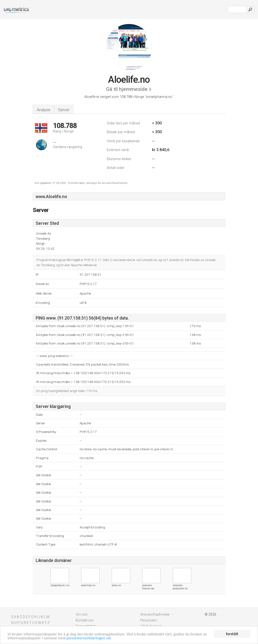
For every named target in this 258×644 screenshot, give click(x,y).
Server (64, 110)
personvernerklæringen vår (90, 638)
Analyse (43, 110)
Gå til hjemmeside (127, 89)
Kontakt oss (85, 620)
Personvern (149, 620)
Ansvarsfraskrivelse (155, 614)
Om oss (82, 614)
